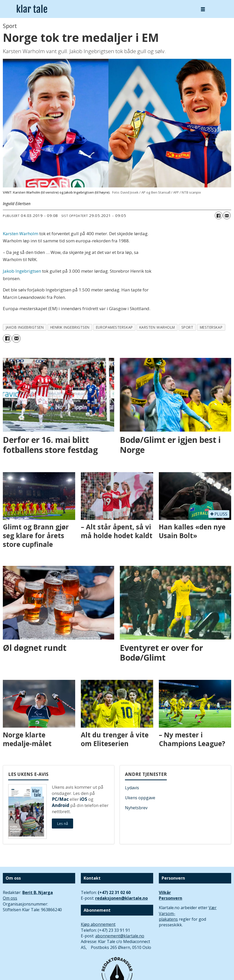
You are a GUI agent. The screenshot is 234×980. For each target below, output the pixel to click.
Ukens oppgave (140, 798)
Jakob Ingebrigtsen (22, 271)
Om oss (10, 898)
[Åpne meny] (203, 9)
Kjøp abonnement (98, 924)
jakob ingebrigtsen (25, 327)
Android (61, 805)
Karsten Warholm (21, 234)
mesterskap (211, 327)
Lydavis (132, 788)
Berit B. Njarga (38, 892)
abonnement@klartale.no (120, 936)
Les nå (62, 824)
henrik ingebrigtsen (70, 327)
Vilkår (165, 892)
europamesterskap (114, 327)
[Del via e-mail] (227, 215)
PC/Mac (60, 799)
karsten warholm (157, 327)
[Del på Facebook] (219, 215)
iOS (84, 799)
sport (187, 327)
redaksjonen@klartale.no (121, 898)
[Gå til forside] (32, 9)
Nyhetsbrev (136, 808)
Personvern (170, 898)
